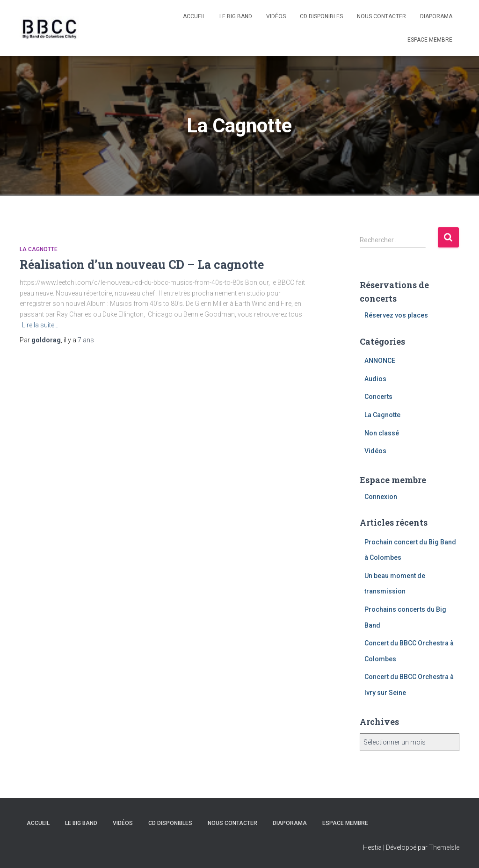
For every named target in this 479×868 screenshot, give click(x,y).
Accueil (194, 16)
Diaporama (436, 16)
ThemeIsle (444, 847)
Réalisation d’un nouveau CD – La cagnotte (142, 264)
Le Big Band (236, 16)
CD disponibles (321, 16)
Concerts (378, 397)
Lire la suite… (40, 325)
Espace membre (430, 40)
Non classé (382, 433)
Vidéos (276, 16)
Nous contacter (381, 16)
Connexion (381, 497)
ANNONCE (380, 361)
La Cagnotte (39, 249)
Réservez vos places (396, 315)
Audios (375, 379)
